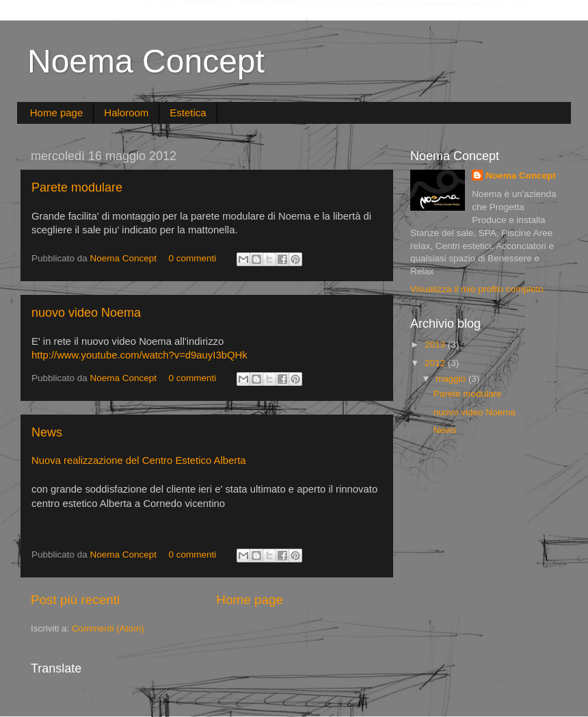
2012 (436, 363)
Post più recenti (75, 600)
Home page (57, 113)
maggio (452, 379)
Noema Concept (146, 61)
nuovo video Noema (86, 313)
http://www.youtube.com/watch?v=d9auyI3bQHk (139, 355)
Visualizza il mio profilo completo (477, 289)
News (47, 432)
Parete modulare (77, 187)
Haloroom (126, 113)
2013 (436, 344)
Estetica (188, 113)
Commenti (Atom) (108, 628)
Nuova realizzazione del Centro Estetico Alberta (139, 460)
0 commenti (192, 258)
